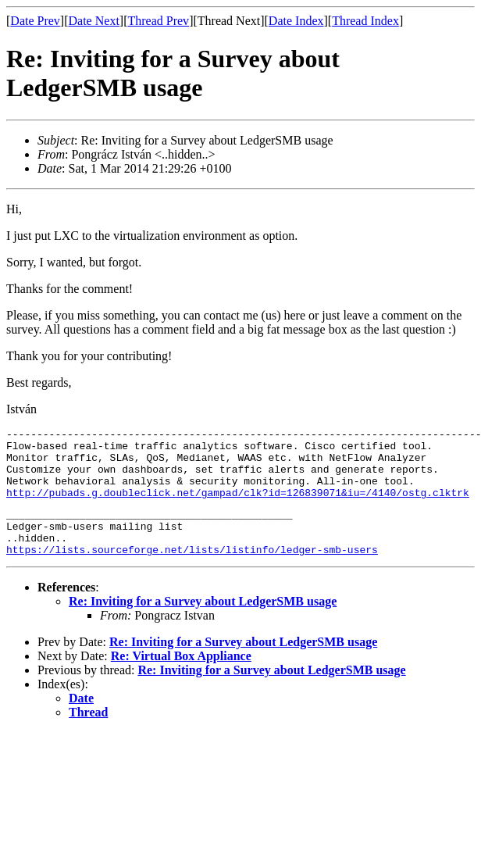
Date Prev (35, 21)
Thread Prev (158, 21)
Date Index (296, 21)
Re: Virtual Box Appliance (181, 679)
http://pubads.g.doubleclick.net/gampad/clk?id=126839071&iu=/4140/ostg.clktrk (238, 506)
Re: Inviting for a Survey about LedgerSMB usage (203, 625)
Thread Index (365, 21)
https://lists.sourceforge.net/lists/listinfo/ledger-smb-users (192, 573)
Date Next (94, 21)
